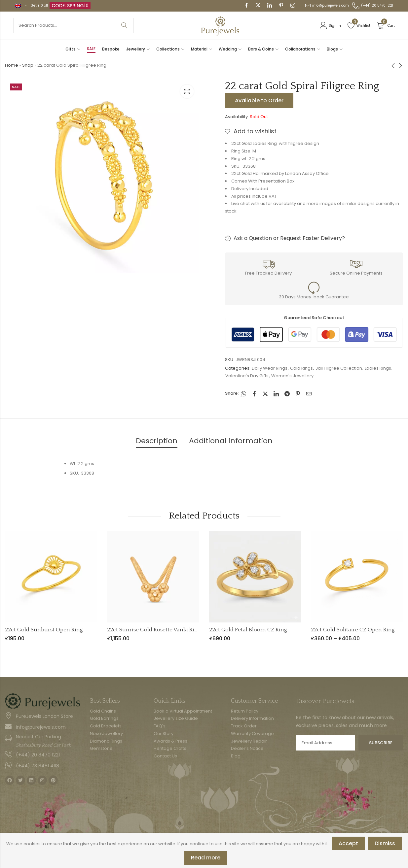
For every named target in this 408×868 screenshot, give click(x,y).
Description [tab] (157, 441)
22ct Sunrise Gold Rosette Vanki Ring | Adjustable (169, 630)
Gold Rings (301, 368)
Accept (348, 843)
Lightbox (187, 91)
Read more (206, 858)
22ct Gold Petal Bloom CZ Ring (248, 630)
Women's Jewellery (292, 376)
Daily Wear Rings (270, 368)
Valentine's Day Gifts (247, 376)
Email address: (326, 743)
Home (12, 65)
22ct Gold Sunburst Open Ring (44, 630)
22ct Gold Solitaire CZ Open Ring (353, 630)
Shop (28, 65)
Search (124, 26)
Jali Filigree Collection (339, 368)
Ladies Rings (378, 368)
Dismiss (385, 843)
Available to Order (259, 100)
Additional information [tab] (231, 441)
